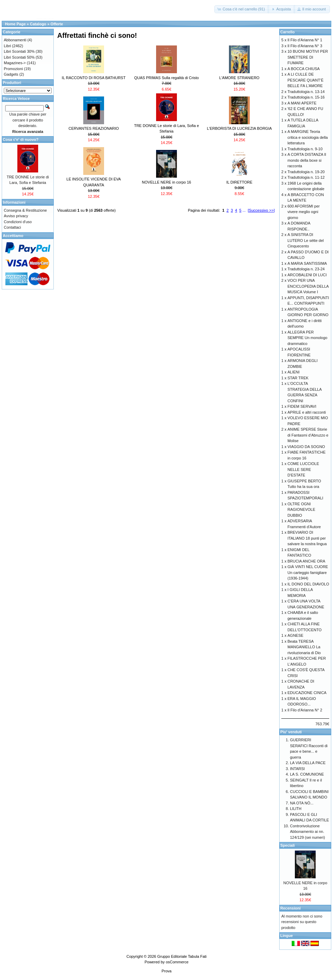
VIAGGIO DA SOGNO (306, 447)
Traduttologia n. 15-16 (306, 97)
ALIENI (294, 372)
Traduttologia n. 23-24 (306, 269)
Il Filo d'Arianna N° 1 (305, 40)
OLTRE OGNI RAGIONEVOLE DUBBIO (301, 510)
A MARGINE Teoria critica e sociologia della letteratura (308, 137)
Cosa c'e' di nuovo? (21, 140)
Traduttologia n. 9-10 (305, 149)
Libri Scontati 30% (19, 51)
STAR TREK (298, 378)
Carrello (288, 32)
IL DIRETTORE (239, 182)
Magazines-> (15, 63)
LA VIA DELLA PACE (308, 763)
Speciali (288, 845)
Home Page (15, 24)
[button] (242, 9)
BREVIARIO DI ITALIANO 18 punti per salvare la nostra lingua (307, 538)
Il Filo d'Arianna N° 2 (305, 710)
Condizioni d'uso (18, 222)
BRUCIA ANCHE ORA (306, 561)
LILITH (296, 809)
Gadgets (11, 74)
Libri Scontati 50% (19, 57)
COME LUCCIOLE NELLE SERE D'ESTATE (303, 469)
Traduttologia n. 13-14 (306, 92)
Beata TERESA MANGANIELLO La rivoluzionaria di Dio (304, 647)
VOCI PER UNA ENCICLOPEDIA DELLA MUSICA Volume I (308, 286)
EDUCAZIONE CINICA (307, 693)
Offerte (57, 24)
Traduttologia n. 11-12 (306, 177)
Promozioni (13, 69)
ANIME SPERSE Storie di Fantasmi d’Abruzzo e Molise (308, 435)
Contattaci (12, 227)
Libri (7, 46)
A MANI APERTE (302, 103)
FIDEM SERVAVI (302, 406)
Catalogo (38, 24)
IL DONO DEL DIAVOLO (308, 584)
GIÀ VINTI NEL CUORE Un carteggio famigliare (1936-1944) (308, 572)
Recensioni (291, 908)
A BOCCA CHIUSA (304, 69)
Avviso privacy (16, 216)
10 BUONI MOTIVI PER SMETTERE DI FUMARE (308, 57)
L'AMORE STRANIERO (239, 78)
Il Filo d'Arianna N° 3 (305, 46)
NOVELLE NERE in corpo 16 (166, 182)
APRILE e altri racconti (307, 412)
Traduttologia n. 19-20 (306, 172)
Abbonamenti (15, 40)
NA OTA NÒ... (302, 803)
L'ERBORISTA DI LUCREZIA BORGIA (239, 128)
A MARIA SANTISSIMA (307, 263)
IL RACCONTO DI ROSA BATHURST (94, 78)
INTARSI (297, 769)
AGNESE (296, 635)
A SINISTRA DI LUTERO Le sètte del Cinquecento (306, 240)
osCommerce (177, 962)
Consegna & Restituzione (25, 210)
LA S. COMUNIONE (307, 774)
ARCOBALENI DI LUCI (307, 275)
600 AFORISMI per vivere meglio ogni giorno (304, 212)
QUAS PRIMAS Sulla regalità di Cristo (166, 78)
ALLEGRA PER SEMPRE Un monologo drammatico (308, 338)
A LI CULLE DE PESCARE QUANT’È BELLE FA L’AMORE (306, 80)
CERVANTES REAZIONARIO (93, 128)
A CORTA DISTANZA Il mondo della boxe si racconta (307, 160)
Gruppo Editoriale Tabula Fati (182, 956)
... (244, 210)
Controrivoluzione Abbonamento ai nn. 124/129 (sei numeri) (308, 832)
